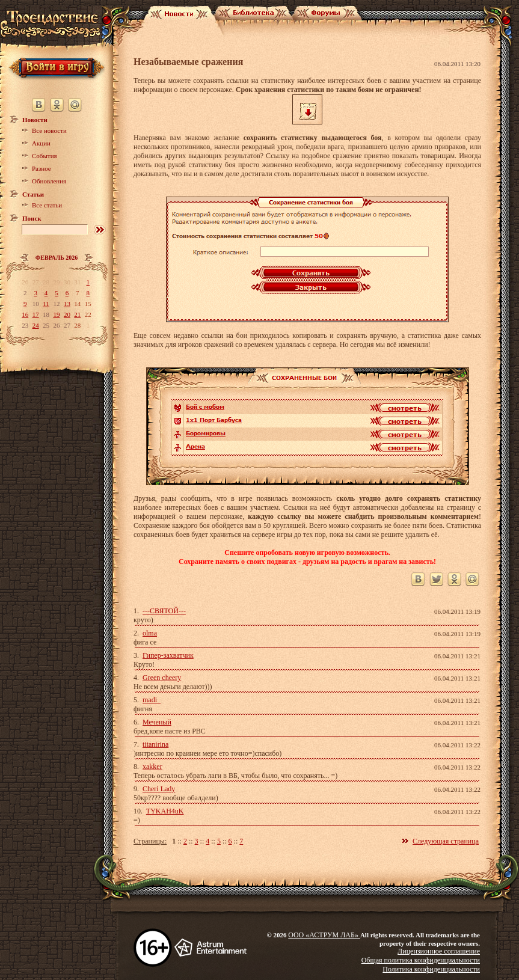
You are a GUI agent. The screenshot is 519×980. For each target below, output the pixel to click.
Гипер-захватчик (168, 655)
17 (36, 314)
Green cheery (162, 678)
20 (67, 314)
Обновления (49, 181)
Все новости (49, 130)
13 (67, 304)
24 (36, 325)
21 (77, 314)
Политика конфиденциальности (431, 969)
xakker (152, 767)
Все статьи (47, 205)
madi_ (152, 700)
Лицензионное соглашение (439, 951)
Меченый (157, 722)
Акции (41, 143)
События (45, 156)
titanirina (155, 744)
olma (150, 633)
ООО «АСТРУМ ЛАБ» (324, 935)
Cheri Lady (159, 789)
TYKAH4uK (165, 811)
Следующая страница (446, 841)
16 (25, 314)
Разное (41, 168)
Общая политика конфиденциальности (421, 960)
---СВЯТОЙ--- (164, 611)
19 (56, 314)
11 (46, 304)
